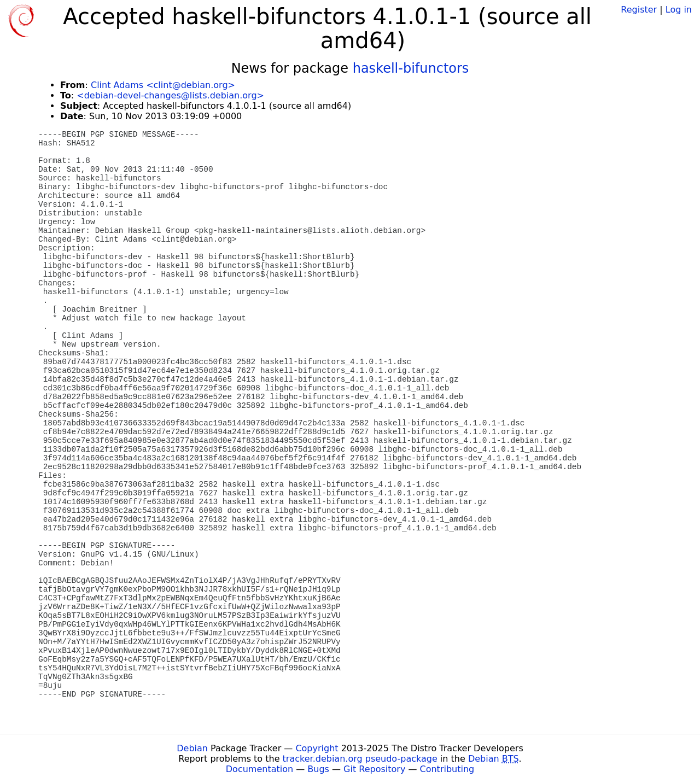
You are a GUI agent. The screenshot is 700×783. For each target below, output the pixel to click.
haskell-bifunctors (411, 68)
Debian (192, 748)
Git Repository (374, 769)
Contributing (447, 769)
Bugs (318, 769)
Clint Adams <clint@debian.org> (163, 85)
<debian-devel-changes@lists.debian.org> (170, 95)
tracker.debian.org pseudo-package (360, 759)
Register (639, 10)
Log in (679, 10)
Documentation (259, 769)
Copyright (317, 748)
